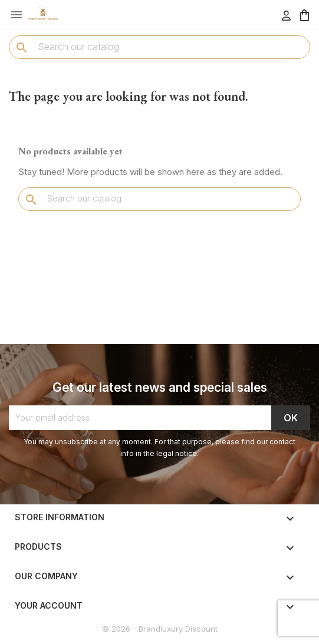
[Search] (159, 47)
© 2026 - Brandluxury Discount (160, 629)
